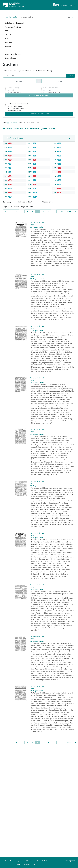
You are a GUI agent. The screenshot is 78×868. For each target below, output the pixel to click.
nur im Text (47, 90)
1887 (55, 155)
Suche (15, 17)
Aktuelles (8, 43)
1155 (61, 211)
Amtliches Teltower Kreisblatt (18, 104)
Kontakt (8, 47)
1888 (55, 160)
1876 (30, 168)
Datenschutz (9, 861)
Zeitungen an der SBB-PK (14, 54)
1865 (6, 180)
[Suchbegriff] (35, 76)
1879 (30, 180)
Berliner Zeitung (13, 88)
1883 (30, 197)
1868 (6, 192)
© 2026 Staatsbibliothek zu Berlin (26, 864)
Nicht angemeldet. (71, 861)
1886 (55, 151)
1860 (6, 160)
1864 (6, 176)
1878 (30, 176)
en (72, 17)
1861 (6, 164)
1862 (6, 168)
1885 (55, 147)
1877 (30, 172)
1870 (30, 143)
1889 (55, 164)
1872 (30, 151)
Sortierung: (7, 202)
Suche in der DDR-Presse (39, 95)
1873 (30, 155)
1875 (30, 164)
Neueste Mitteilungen (15, 106)
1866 (6, 184)
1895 (55, 188)
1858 (6, 151)
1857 (6, 147)
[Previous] (6, 211)
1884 (55, 143)
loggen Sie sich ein (12, 123)
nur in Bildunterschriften (52, 92)
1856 (6, 143)
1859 (6, 155)
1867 (6, 188)
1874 (30, 160)
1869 (6, 197)
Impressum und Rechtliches (25, 861)
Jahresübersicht (11, 35)
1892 (55, 176)
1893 (55, 180)
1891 (55, 172)
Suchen (71, 76)
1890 (55, 168)
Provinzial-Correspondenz (17, 108)
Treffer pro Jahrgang (15, 138)
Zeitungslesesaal (11, 58)
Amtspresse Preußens (13, 27)
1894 (55, 184)
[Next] (75, 211)
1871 (30, 147)
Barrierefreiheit (42, 861)
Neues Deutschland (14, 92)
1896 (55, 192)
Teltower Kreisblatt (14, 111)
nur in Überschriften (50, 88)
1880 (30, 184)
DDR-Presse (9, 31)
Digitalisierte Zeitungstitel (14, 23)
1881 (30, 188)
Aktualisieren (47, 202)
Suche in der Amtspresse (39, 114)
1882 (30, 192)
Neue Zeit (11, 90)
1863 (6, 172)
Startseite (8, 17)
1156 (69, 211)
